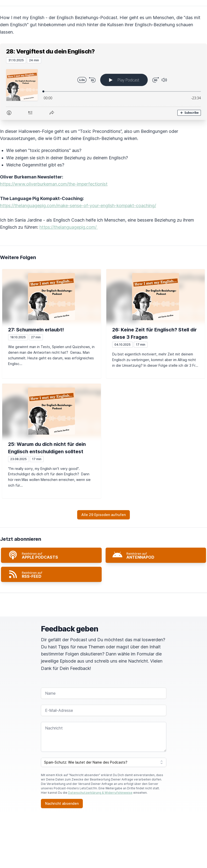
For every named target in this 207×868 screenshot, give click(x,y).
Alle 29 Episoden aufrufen (103, 515)
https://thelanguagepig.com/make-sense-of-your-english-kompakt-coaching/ (78, 206)
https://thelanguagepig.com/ (69, 227)
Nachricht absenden (62, 803)
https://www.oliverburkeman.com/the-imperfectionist (54, 184)
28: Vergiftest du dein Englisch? (50, 51)
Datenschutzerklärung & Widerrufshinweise (100, 793)
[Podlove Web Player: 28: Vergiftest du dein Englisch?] (103, 91)
